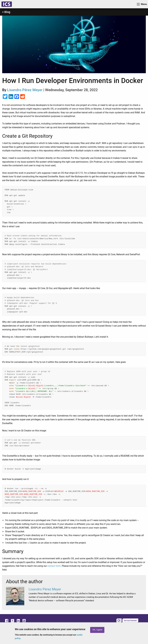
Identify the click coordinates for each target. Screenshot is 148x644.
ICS (7, 4)
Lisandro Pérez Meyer (25, 90)
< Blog (6, 12)
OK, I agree (97, 630)
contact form (54, 566)
